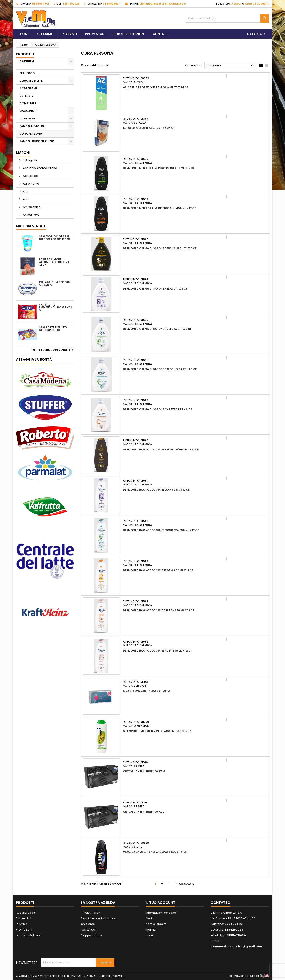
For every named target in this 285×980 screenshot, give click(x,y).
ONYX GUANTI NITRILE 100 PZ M (144, 771)
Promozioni (95, 34)
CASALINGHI (28, 111)
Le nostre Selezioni (29, 935)
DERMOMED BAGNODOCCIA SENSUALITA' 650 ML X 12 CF (161, 449)
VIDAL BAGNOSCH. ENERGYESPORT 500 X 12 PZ (155, 852)
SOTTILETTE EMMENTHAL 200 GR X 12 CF (55, 307)
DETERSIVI (27, 96)
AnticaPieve (31, 215)
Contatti (161, 34)
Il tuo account (160, 903)
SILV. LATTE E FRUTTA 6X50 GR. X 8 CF (54, 329)
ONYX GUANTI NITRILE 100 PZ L (143, 812)
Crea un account (257, 4)
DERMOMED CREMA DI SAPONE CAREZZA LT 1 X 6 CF (158, 409)
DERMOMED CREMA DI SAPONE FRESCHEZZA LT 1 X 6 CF (160, 369)
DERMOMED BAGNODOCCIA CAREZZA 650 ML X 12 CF (159, 610)
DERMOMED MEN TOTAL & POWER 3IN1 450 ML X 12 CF (159, 168)
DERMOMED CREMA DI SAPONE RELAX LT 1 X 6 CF (155, 289)
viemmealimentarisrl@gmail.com (163, 4)
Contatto (220, 903)
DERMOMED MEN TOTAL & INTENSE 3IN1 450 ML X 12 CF (159, 208)
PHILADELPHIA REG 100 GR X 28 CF (54, 283)
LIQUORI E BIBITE (31, 81)
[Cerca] (227, 18)
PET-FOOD (27, 73)
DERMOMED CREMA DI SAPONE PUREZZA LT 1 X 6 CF (157, 329)
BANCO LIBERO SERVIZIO (37, 141)
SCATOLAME (28, 88)
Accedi (236, 4)
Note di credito (156, 924)
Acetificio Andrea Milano (40, 168)
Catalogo (256, 34)
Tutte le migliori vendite (53, 350)
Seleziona (230, 65)
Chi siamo (45, 34)
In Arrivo (69, 34)
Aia (25, 191)
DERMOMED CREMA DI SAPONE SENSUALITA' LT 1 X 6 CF (160, 248)
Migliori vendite (31, 226)
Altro (26, 199)
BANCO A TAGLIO (32, 126)
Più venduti (24, 918)
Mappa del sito (91, 935)
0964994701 (41, 4)
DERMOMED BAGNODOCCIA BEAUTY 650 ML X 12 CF (158, 651)
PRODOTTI (25, 54)
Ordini (150, 918)
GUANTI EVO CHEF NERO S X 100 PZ (147, 691)
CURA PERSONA (31, 134)
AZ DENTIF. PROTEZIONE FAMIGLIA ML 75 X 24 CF (156, 87)
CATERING (27, 61)
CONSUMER (28, 103)
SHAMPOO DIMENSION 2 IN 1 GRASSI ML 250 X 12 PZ (157, 731)
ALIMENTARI (28, 119)
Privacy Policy (90, 913)
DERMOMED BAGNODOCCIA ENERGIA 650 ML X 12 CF (158, 570)
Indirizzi (151, 930)
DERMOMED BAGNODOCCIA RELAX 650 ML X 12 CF (156, 490)
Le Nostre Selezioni (129, 34)
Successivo (185, 884)
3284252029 (71, 4)
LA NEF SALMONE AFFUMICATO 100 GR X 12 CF (54, 262)
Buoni (150, 935)
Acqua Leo (30, 176)
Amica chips (31, 207)
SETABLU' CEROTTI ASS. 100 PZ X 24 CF (149, 128)
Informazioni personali (162, 913)
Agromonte (31, 184)
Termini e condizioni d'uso (99, 918)
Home (25, 34)
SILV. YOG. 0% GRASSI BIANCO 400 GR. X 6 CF (55, 238)
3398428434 (112, 4)
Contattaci (88, 930)
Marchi (23, 153)
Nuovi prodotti (26, 913)
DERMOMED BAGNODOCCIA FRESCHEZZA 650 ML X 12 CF (161, 530)
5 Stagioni (30, 160)
